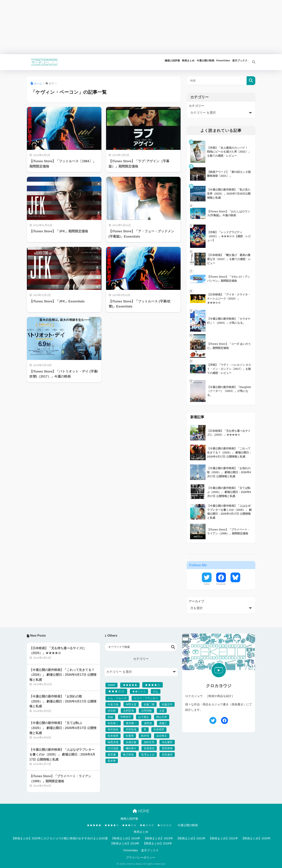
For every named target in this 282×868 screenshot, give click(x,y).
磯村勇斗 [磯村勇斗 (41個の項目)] (131, 748)
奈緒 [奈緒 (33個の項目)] (110, 717)
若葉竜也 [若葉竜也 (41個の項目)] (149, 748)
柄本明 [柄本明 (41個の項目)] (145, 736)
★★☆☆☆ (147, 825)
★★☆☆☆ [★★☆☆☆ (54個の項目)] (139, 691)
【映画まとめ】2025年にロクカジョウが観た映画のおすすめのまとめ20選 (60, 838)
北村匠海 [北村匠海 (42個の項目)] (129, 711)
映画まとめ (141, 832)
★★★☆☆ (129, 825)
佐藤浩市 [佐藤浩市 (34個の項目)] (167, 704)
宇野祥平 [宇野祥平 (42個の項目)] (126, 717)
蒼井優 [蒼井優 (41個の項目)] (112, 755)
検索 (251, 81)
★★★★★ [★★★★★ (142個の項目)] (130, 685)
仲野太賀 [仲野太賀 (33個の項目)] (131, 704)
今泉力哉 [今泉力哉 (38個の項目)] (113, 704)
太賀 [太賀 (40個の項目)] (162, 711)
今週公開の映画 (188, 825)
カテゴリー (196, 106)
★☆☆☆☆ (164, 825)
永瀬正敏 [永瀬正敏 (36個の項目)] (131, 742)
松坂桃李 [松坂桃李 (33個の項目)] (159, 729)
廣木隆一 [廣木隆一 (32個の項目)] (131, 723)
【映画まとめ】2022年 (191, 838)
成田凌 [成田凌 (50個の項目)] (148, 723)
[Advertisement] (116, 27)
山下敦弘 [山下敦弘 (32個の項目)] (144, 717)
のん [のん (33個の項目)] (156, 691)
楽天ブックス (150, 850)
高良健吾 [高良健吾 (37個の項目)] (167, 755)
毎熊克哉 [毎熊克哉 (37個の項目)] (113, 742)
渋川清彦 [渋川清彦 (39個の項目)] (113, 748)
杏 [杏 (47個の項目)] (145, 729)
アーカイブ (196, 601)
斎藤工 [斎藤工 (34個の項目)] (163, 723)
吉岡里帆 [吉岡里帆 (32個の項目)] (147, 711)
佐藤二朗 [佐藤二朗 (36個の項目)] (149, 704)
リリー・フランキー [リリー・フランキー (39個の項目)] (146, 698)
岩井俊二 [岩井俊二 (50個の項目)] (113, 723)
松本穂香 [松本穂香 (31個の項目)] (113, 736)
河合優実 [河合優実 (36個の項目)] (167, 742)
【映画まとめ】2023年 (158, 838)
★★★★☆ (112, 825)
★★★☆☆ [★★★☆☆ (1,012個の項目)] (116, 691)
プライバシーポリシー (141, 858)
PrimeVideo (131, 850)
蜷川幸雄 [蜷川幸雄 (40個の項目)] (128, 755)
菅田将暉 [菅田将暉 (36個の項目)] (167, 748)
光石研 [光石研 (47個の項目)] (112, 711)
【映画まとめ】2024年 (126, 838)
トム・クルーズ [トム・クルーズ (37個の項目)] (117, 698)
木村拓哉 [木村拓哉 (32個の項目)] (131, 729)
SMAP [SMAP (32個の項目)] (111, 685)
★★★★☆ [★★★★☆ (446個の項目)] (153, 685)
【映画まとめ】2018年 (157, 843)
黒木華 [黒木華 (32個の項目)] (112, 761)
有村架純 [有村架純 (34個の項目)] (113, 729)
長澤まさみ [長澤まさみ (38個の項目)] (148, 755)
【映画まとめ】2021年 (223, 838)
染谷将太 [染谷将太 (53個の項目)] (162, 736)
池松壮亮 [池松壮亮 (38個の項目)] (149, 742)
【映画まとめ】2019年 (125, 843)
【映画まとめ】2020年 (256, 838)
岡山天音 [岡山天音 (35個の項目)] (162, 717)
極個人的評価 (129, 819)
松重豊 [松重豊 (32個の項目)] (130, 736)
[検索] (251, 62)
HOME (141, 811)
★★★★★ (94, 825)
